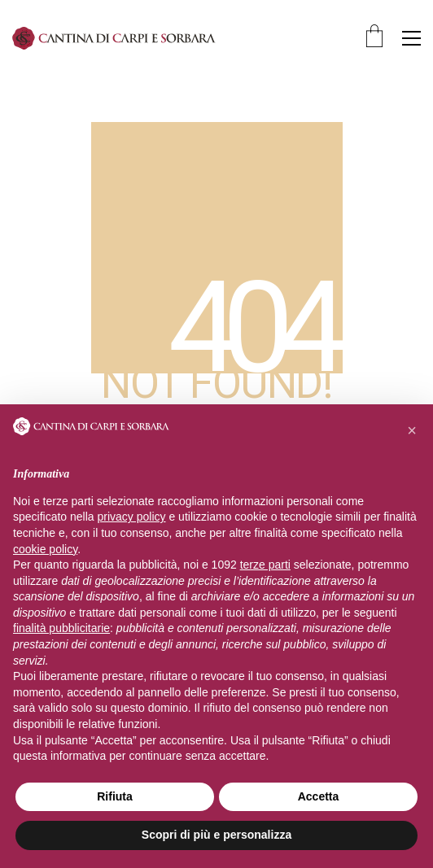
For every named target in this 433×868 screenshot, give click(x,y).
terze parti (265, 565)
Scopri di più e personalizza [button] (216, 835)
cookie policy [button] (45, 549)
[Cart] (374, 38)
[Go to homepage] (114, 38)
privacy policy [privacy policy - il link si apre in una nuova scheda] (132, 517)
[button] (411, 38)
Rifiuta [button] (115, 796)
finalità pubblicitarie (61, 628)
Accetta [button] (319, 796)
